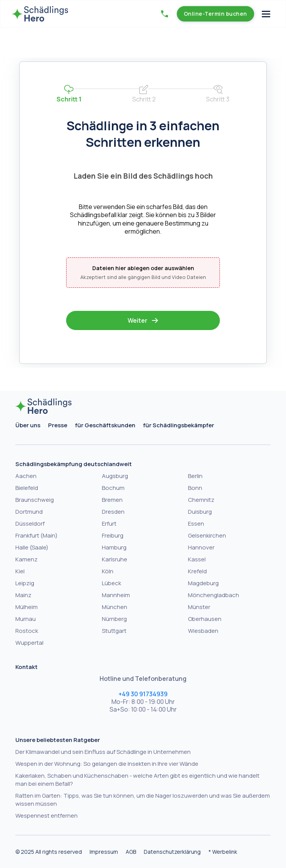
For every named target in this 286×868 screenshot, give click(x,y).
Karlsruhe (115, 559)
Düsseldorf (30, 524)
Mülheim (27, 607)
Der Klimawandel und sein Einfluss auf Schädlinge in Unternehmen (103, 752)
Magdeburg (203, 583)
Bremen (112, 500)
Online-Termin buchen (215, 14)
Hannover (201, 547)
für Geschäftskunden (105, 425)
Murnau (26, 619)
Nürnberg (114, 619)
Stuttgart (114, 631)
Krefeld (197, 571)
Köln (108, 571)
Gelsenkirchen (207, 535)
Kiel (20, 571)
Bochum (113, 488)
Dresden (113, 512)
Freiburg (113, 535)
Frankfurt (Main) (37, 535)
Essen (196, 524)
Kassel (197, 559)
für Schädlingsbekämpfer (179, 425)
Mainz (23, 595)
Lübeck (111, 583)
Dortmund (29, 512)
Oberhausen (205, 619)
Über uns (28, 425)
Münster (199, 607)
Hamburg (114, 547)
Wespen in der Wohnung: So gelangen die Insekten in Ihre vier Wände (107, 764)
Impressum (104, 852)
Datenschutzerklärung (172, 852)
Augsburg (115, 476)
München (115, 607)
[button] (165, 14)
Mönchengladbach (214, 595)
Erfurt (109, 524)
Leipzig (25, 583)
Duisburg (200, 512)
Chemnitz (201, 500)
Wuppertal (29, 643)
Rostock (27, 631)
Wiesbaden (203, 631)
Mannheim (116, 595)
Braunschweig (35, 500)
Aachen (26, 476)
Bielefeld (27, 488)
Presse (58, 425)
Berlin (195, 476)
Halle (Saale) (32, 547)
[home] (40, 14)
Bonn (195, 488)
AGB (131, 852)
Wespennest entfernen (47, 816)
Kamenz (27, 559)
